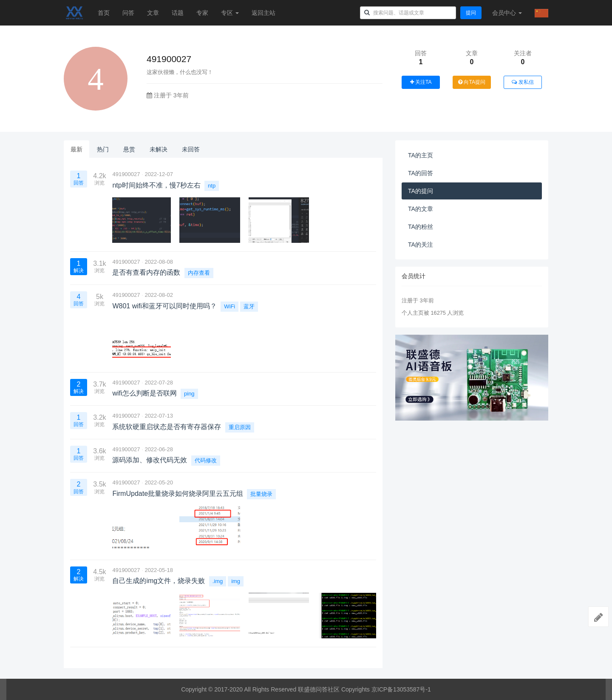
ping (189, 394)
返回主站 (263, 13)
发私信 (523, 82)
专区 (230, 13)
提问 (471, 13)
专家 (202, 13)
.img (218, 581)
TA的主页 (421, 155)
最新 (76, 149)
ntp (212, 186)
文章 (153, 13)
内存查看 (199, 273)
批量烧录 (261, 494)
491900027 (126, 174)
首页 (104, 13)
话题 (178, 13)
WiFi (229, 306)
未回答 (191, 149)
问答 (128, 13)
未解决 (159, 149)
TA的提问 (421, 191)
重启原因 (240, 427)
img (236, 581)
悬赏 (129, 149)
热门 (103, 149)
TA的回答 (421, 173)
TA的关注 (421, 245)
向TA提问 (472, 82)
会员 (507, 13)
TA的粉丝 (421, 227)
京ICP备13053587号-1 (401, 689)
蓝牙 (249, 306)
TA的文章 (421, 209)
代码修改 (206, 460)
